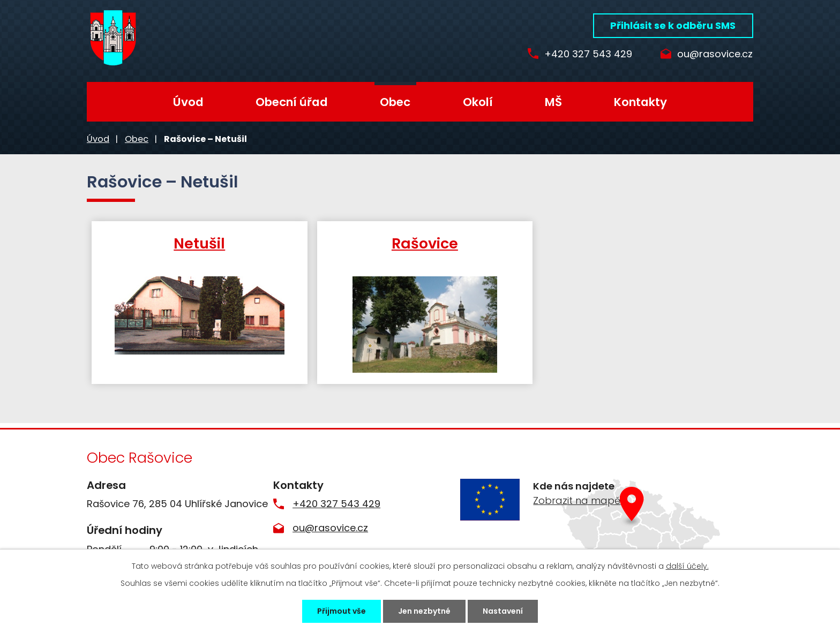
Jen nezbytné (424, 611)
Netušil (198, 243)
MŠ (553, 102)
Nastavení (503, 611)
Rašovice (421, 243)
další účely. (687, 566)
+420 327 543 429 (584, 54)
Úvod (188, 102)
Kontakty (640, 102)
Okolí (478, 102)
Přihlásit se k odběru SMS (673, 25)
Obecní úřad (292, 102)
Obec (395, 102)
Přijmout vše (342, 611)
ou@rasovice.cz (715, 54)
